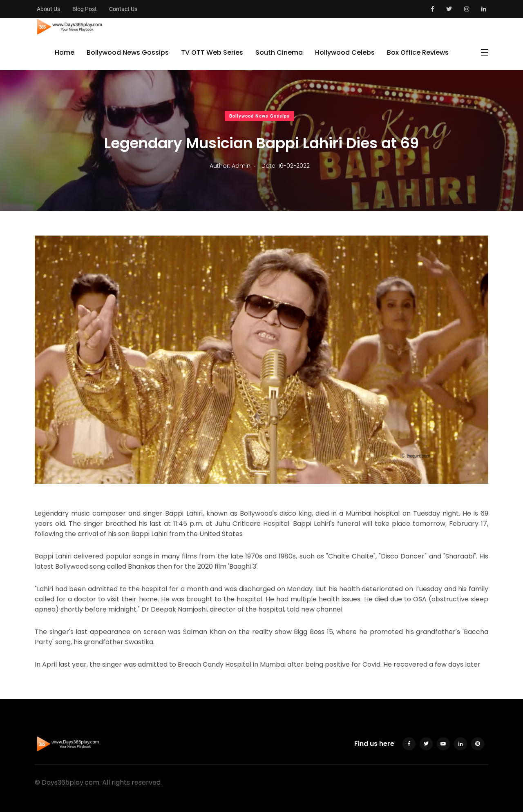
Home (65, 52)
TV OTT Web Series (212, 52)
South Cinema (279, 52)
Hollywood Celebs (345, 52)
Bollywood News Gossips (128, 52)
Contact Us (123, 9)
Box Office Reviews (418, 52)
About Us (48, 9)
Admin (241, 166)
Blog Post (85, 9)
